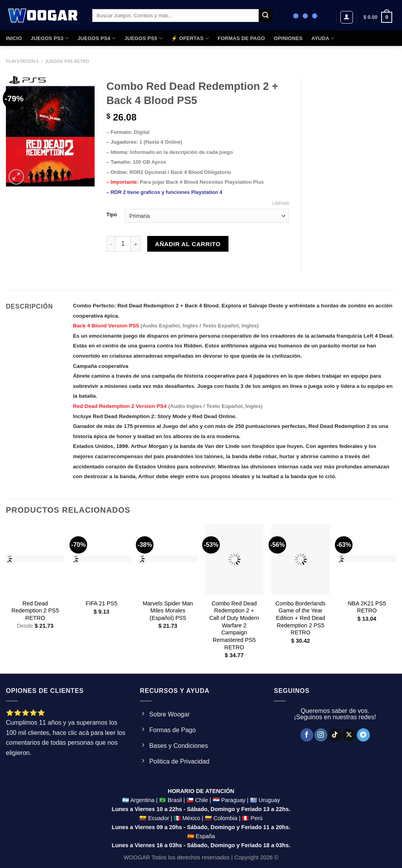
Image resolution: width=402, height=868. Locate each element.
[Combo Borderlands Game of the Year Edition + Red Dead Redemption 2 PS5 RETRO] (301, 560)
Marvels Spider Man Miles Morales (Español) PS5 (168, 611)
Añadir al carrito (188, 244)
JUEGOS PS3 (50, 38)
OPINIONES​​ (288, 38)
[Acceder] (347, 17)
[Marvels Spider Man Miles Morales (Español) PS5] (168, 560)
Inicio (14, 38)
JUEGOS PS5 (143, 38)
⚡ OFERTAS (190, 38)
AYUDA (323, 38)
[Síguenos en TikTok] (335, 735)
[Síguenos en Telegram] (363, 735)
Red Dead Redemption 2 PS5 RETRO (35, 611)
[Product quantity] (123, 244)
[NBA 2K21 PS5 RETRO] (367, 560)
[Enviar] (265, 16)
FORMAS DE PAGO (241, 38)
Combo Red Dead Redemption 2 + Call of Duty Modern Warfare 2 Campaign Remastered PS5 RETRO (234, 625)
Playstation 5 (22, 61)
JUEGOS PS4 (96, 38)
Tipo (112, 215)
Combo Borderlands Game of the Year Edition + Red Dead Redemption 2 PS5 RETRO (301, 618)
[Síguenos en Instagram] (321, 735)
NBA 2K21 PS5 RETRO (367, 607)
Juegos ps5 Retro (67, 61)
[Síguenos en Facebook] (307, 735)
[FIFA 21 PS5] (101, 560)
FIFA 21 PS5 (101, 603)
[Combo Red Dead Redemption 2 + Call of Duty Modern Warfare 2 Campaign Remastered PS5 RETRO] (234, 560)
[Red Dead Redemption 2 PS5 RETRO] (35, 560)
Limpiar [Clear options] (281, 203)
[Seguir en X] (349, 735)
